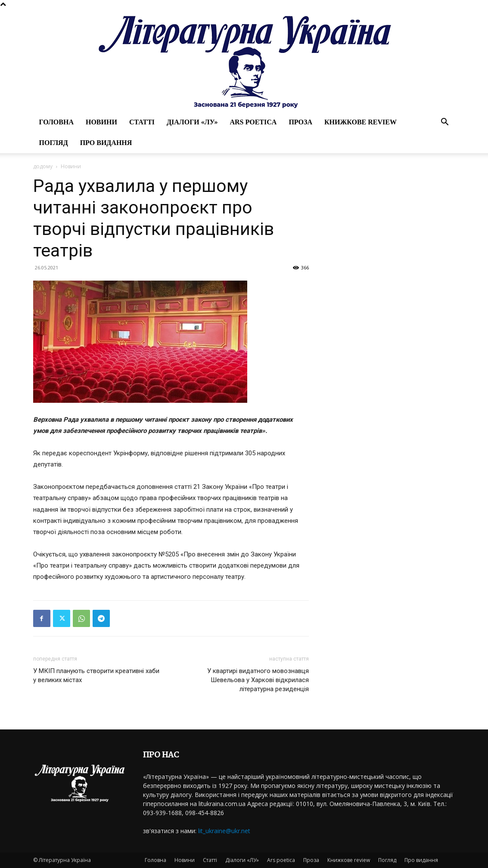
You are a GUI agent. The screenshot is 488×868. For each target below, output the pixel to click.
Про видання (106, 143)
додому (43, 166)
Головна (56, 122)
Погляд (54, 143)
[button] (445, 123)
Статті (142, 122)
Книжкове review (361, 122)
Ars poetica (253, 122)
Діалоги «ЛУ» (192, 122)
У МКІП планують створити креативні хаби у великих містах (96, 675)
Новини (101, 122)
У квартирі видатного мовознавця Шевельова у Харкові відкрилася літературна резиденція (258, 680)
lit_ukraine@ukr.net (224, 831)
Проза (300, 122)
